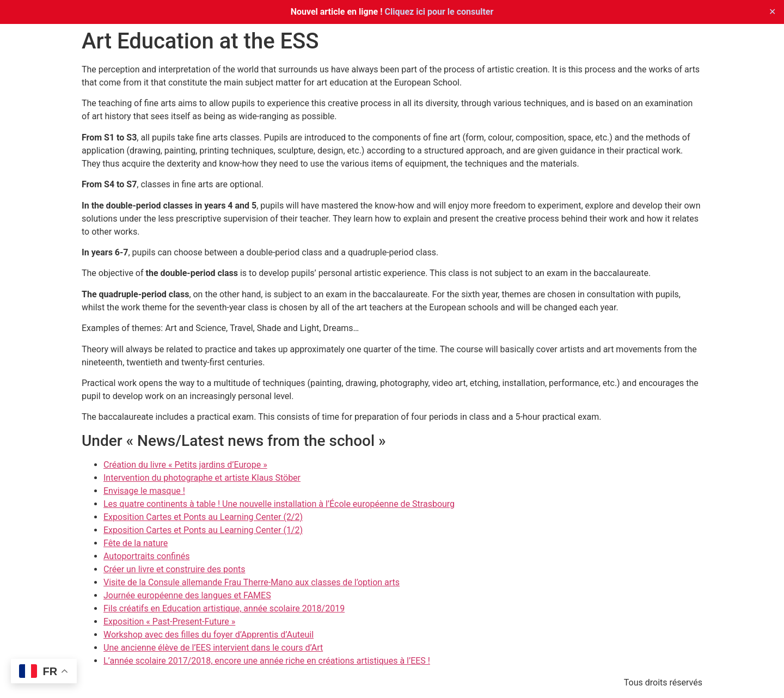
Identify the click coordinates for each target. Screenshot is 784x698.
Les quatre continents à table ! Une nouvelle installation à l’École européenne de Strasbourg (279, 504)
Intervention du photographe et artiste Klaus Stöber (202, 478)
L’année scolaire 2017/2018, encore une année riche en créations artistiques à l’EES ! (267, 661)
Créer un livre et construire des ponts (174, 569)
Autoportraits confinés (146, 556)
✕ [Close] (772, 12)
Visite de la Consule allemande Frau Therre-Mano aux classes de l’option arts (252, 582)
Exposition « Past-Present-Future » (169, 622)
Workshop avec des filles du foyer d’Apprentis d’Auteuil (209, 635)
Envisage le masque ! (144, 491)
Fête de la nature (136, 543)
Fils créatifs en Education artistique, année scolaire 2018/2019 (224, 608)
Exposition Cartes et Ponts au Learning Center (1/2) (203, 530)
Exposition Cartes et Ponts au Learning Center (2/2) (203, 517)
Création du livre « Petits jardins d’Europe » (185, 465)
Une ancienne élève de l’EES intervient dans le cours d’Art (213, 648)
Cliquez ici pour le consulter (439, 12)
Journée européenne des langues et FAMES (187, 595)
